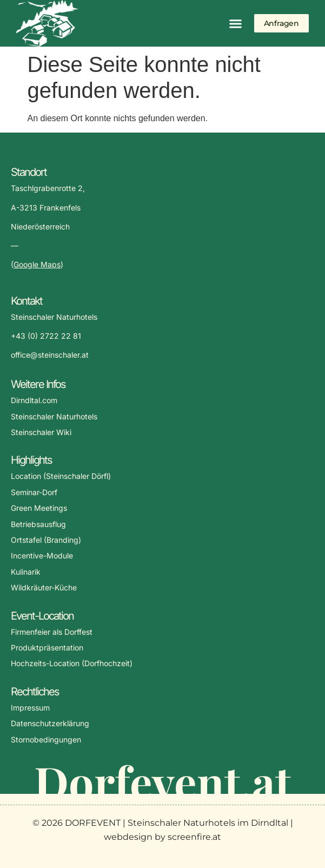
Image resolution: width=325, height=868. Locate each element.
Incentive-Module (42, 555)
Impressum (30, 708)
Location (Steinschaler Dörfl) (61, 476)
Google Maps (37, 264)
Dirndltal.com (34, 400)
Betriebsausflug (38, 524)
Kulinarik (26, 572)
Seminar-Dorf (34, 492)
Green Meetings (39, 508)
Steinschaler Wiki (41, 432)
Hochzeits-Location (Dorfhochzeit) (72, 663)
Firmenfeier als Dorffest (52, 632)
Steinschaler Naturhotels (54, 416)
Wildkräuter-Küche (44, 587)
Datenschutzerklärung (50, 723)
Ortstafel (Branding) (46, 540)
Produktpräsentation (47, 647)
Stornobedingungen (46, 739)
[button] (236, 23)
